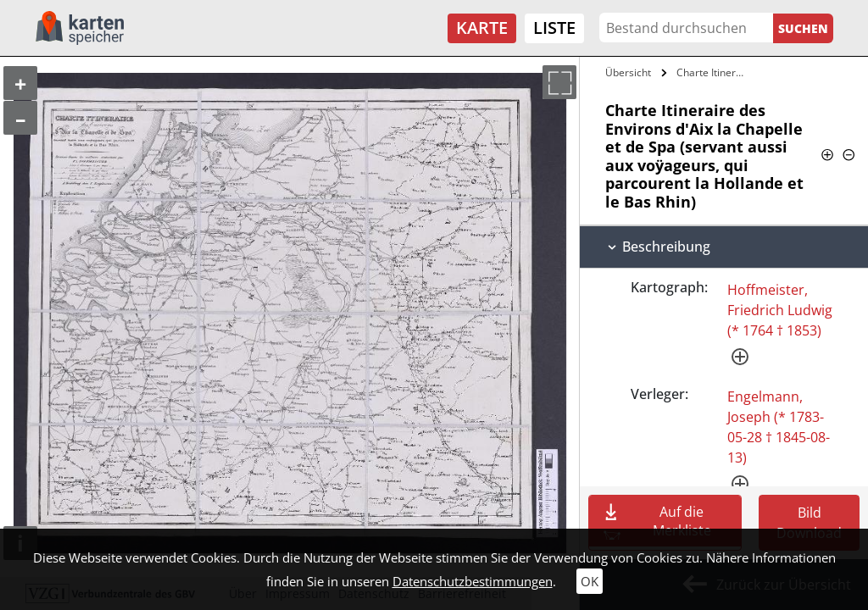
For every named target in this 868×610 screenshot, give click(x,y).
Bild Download (809, 523)
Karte (482, 28)
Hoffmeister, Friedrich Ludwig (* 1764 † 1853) (780, 310)
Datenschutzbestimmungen (473, 581)
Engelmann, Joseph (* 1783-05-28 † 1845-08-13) (779, 427)
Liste (554, 28)
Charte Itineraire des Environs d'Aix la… (715, 72)
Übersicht (628, 72)
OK (590, 581)
